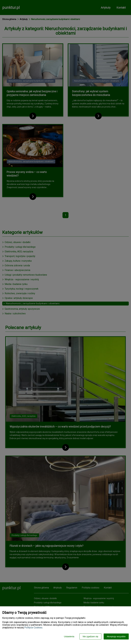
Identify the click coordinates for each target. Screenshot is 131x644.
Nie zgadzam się (90, 636)
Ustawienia (69, 636)
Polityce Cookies (33, 628)
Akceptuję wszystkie (116, 636)
